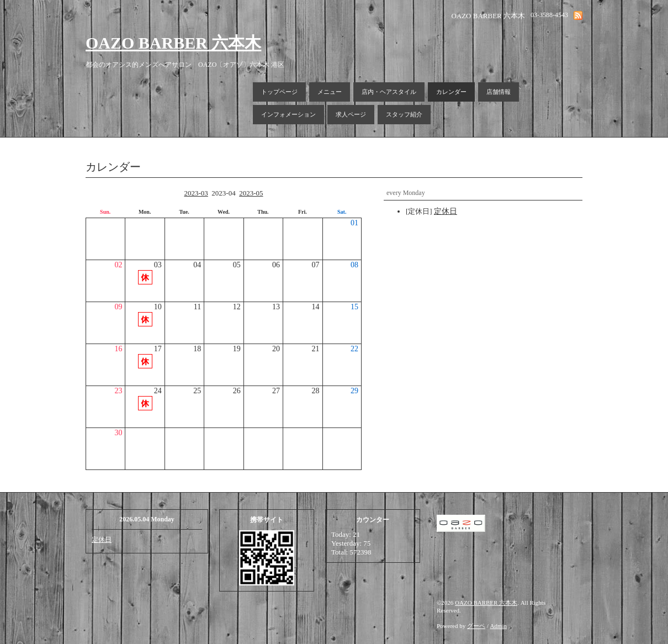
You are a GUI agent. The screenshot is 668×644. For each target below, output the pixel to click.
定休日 (102, 540)
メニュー (330, 92)
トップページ (279, 92)
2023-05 (251, 193)
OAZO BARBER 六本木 (173, 43)
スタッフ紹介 (404, 114)
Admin (499, 626)
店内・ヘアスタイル (389, 92)
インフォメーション (288, 114)
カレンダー (451, 92)
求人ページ (351, 114)
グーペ (476, 626)
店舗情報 (499, 92)
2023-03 (196, 193)
